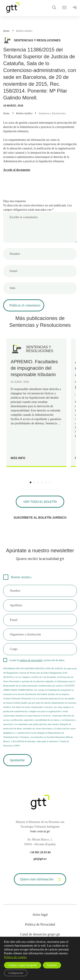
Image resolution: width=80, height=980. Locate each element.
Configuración (16, 973)
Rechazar (52, 965)
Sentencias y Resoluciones (52, 113)
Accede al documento (17, 170)
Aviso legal (40, 915)
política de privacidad (31, 660)
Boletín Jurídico (24, 31)
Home (6, 31)
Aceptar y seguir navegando (23, 965)
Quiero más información (41, 880)
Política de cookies (15, 957)
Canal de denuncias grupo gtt (40, 934)
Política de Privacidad (40, 924)
